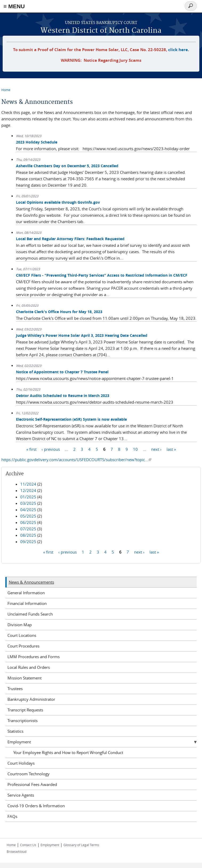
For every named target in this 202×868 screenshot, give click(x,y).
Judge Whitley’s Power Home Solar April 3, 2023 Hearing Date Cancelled (82, 335)
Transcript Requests (25, 710)
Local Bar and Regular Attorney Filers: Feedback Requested (70, 239)
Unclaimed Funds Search (30, 614)
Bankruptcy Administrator (31, 699)
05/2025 (28, 516)
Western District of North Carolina (101, 31)
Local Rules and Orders (29, 667)
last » (171, 449)
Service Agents (21, 795)
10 (135, 449)
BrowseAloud (17, 851)
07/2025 (28, 529)
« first (31, 449)
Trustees (15, 689)
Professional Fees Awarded (32, 784)
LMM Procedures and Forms (34, 657)
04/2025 (28, 510)
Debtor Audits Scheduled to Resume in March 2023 (63, 396)
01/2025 (28, 497)
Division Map (20, 625)
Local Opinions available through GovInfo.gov (58, 202)
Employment (19, 742)
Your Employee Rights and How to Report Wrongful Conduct (68, 752)
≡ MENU (14, 6)
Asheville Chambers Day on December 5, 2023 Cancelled (67, 166)
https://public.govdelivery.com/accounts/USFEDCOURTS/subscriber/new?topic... (76, 460)
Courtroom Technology (29, 774)
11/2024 (28, 484)
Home (6, 90)
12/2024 (28, 490)
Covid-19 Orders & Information (36, 806)
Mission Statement (25, 678)
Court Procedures (23, 646)
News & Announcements (31, 582)
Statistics (15, 731)
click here (178, 50)
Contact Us (28, 845)
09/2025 (28, 542)
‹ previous (51, 449)
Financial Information (27, 603)
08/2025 (28, 535)
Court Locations (22, 635)
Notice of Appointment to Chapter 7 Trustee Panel (62, 372)
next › (156, 449)
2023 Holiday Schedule (37, 142)
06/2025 (28, 522)
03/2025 (28, 503)
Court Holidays (21, 763)
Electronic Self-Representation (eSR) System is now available (71, 419)
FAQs (12, 816)
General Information (26, 593)
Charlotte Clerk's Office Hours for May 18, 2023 (59, 312)
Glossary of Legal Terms (81, 845)
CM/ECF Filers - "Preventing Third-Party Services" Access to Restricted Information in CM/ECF (102, 275)
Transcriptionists (23, 720)
